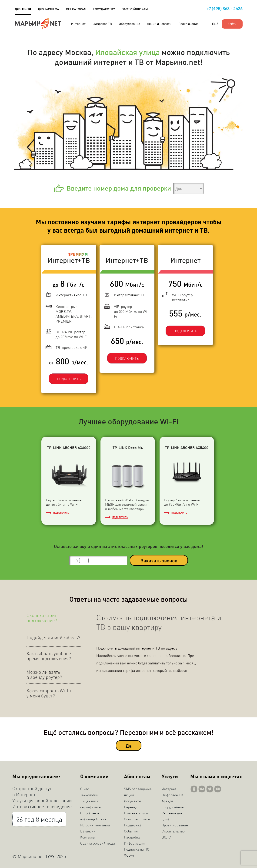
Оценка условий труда (98, 842)
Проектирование (175, 823)
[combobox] (188, 188)
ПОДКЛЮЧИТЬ (67, 374)
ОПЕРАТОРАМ (76, 9)
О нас (85, 787)
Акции (129, 793)
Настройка (132, 835)
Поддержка (133, 823)
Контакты (87, 835)
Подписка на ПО (137, 848)
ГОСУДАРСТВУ (104, 9)
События (131, 829)
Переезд (131, 805)
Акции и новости (159, 24)
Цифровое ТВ (102, 24)
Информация (134, 842)
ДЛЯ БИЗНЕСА (48, 9)
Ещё (215, 24)
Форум (129, 854)
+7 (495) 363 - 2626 (225, 9)
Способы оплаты (137, 817)
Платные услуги (136, 811)
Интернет (78, 24)
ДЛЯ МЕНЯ (23, 9)
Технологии (89, 793)
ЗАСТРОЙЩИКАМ (135, 9)
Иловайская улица (127, 52)
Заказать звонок (159, 559)
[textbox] (188, 189)
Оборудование (129, 24)
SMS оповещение (138, 787)
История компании (95, 823)
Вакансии (88, 829)
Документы (132, 799)
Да (129, 744)
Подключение (188, 24)
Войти (232, 24)
